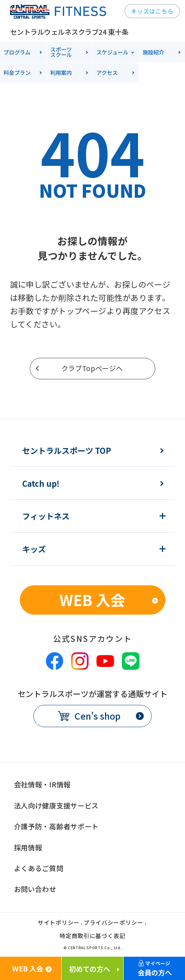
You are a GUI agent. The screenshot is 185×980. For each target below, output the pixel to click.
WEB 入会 (92, 600)
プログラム (17, 52)
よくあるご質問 (39, 868)
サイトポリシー (59, 923)
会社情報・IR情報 (42, 784)
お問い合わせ (35, 889)
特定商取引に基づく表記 (92, 936)
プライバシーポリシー (113, 923)
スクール (71, 52)
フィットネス (46, 516)
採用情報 (28, 847)
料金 (17, 72)
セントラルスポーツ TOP (67, 450)
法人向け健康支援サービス (56, 806)
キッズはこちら (152, 11)
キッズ (34, 549)
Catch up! (41, 483)
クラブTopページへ (92, 368)
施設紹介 (153, 52)
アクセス (107, 72)
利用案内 (61, 72)
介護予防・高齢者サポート (56, 826)
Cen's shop (98, 716)
